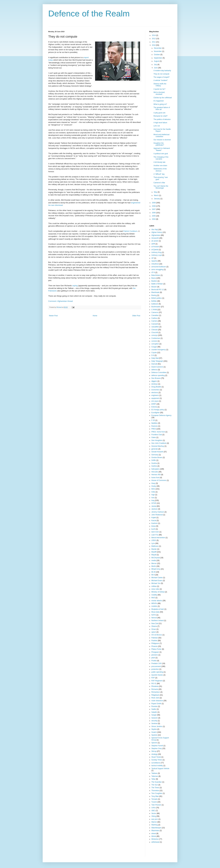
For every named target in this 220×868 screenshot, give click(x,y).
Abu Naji (155, 230)
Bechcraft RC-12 (158, 290)
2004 (154, 219)
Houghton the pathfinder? (159, 144)
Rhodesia (155, 686)
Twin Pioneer (156, 805)
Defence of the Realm (89, 14)
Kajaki (154, 518)
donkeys (155, 384)
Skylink (154, 729)
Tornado (154, 799)
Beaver (154, 287)
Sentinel (154, 723)
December (158, 48)
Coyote (154, 353)
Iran (153, 498)
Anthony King (156, 252)
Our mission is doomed (162, 140)
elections (155, 393)
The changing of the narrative (161, 158)
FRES (154, 429)
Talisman (155, 776)
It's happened (159, 101)
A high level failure (160, 123)
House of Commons (159, 480)
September (158, 58)
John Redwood (157, 515)
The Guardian (157, 782)
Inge (153, 495)
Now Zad (155, 623)
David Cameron (157, 367)
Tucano (154, 802)
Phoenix (154, 646)
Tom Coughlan (157, 793)
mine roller (155, 589)
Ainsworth (155, 238)
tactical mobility (157, 766)
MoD (153, 598)
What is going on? (160, 104)
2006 (154, 213)
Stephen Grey (157, 748)
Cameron (155, 312)
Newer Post (53, 316)
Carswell (155, 324)
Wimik (154, 836)
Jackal (154, 506)
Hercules (155, 472)
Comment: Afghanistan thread (60, 301)
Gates (154, 437)
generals (155, 449)
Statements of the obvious (160, 170)
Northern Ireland (157, 621)
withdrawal (155, 842)
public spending (157, 672)
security (154, 721)
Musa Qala (155, 612)
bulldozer (155, 304)
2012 (154, 39)
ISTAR (154, 503)
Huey (153, 483)
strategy (154, 754)
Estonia (154, 407)
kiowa (154, 526)
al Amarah (155, 247)
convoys (154, 335)
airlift (153, 244)
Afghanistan (156, 235)
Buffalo (154, 301)
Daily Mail (155, 358)
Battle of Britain (157, 284)
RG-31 (154, 684)
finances (155, 426)
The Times (155, 788)
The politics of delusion (162, 119)
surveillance (156, 763)
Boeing (154, 295)
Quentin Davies (157, 675)
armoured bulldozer (159, 267)
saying (75, 286)
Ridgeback (155, 695)
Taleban (154, 773)
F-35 (153, 420)
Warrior (154, 822)
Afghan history (157, 232)
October (157, 55)
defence (154, 370)
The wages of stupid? (161, 77)
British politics (157, 298)
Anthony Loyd (157, 255)
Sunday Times (157, 760)
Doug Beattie (156, 387)
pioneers (155, 655)
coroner (154, 341)
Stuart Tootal (156, 757)
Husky (154, 486)
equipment (155, 398)
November (158, 51)
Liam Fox (155, 535)
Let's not (157, 126)
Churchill (155, 332)
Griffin (154, 460)
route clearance (157, 701)
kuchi (153, 529)
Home (95, 316)
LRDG (154, 540)
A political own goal (161, 154)
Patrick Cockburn (130, 231)
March (157, 195)
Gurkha (154, 463)
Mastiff (154, 552)
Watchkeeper (156, 828)
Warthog (155, 825)
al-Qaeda (155, 250)
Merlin (154, 566)
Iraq (153, 500)
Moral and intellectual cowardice (161, 136)
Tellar (153, 779)
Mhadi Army (156, 569)
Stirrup (154, 751)
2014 (154, 35)
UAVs (153, 808)
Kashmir (154, 523)
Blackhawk (155, 292)
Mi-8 (153, 575)
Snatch (154, 732)
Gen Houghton (157, 440)
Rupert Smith (156, 704)
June (156, 68)
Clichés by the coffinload (163, 98)
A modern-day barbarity (162, 71)
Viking (154, 816)
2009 (154, 203)
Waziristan (155, 831)
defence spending (158, 375)
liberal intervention (158, 538)
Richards (155, 689)
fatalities (154, 423)
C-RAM (154, 310)
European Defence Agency (161, 415)
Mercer (154, 563)
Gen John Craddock (159, 443)
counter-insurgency (159, 350)
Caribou (154, 318)
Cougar (154, 347)
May (156, 192)
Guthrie (154, 466)
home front (155, 478)
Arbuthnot (155, 264)
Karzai (154, 520)
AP (153, 258)
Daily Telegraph (157, 361)
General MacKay (158, 446)
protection (155, 669)
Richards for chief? (161, 116)
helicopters (155, 469)
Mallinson (155, 546)
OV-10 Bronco (157, 635)
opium (154, 632)
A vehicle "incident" (161, 80)
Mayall (154, 555)
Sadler (154, 709)
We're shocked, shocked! (159, 93)
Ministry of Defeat (158, 592)
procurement (156, 666)
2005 (154, 216)
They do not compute (161, 74)
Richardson (156, 692)
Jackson (154, 509)
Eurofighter (156, 413)
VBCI (153, 811)
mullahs (154, 606)
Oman (154, 629)
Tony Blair (155, 796)
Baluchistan (156, 275)
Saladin (154, 712)
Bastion (154, 281)
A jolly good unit (159, 113)
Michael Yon (156, 583)
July (156, 65)
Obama (154, 626)
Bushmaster (156, 307)
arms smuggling (157, 270)
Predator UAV (157, 663)
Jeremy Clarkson (158, 512)
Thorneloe (155, 791)
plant (153, 658)
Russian (154, 706)
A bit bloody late (159, 162)
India (153, 492)
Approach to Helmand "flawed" (162, 149)
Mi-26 (153, 572)
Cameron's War (159, 183)
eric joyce (155, 401)
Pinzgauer (155, 652)
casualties (155, 327)
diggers (154, 381)
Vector (154, 813)
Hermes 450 (156, 475)
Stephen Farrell (157, 746)
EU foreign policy (158, 410)
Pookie (154, 661)
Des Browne (156, 378)
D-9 (153, 355)
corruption (155, 344)
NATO (154, 615)
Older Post (136, 316)
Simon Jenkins (157, 726)
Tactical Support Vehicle (160, 769)
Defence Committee (159, 372)
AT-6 (153, 272)
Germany (155, 455)
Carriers (154, 321)
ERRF (154, 404)
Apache (154, 261)
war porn (155, 819)
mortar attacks (157, 601)
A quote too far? (159, 89)
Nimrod (154, 618)
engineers (155, 395)
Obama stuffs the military (160, 85)
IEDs (153, 489)
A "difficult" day (159, 174)
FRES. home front (158, 432)
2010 (154, 45)
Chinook (154, 330)
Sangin (154, 715)
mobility (154, 595)
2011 (154, 42)
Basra (154, 278)
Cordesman (156, 338)
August (157, 61)
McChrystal (156, 558)
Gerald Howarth (157, 452)
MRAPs (154, 603)
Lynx (153, 543)
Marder (154, 549)
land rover (155, 532)
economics (155, 390)
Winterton (155, 839)
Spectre (154, 743)
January (157, 199)
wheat (154, 833)
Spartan (154, 735)
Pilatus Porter (156, 649)
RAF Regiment (157, 681)
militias (154, 586)
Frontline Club (157, 435)
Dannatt (154, 364)
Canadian (155, 315)
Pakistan (155, 638)
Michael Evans (157, 581)
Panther (154, 641)
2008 (154, 206)
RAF (153, 678)
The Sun (155, 785)
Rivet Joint (155, 698)
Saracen (155, 718)
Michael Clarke (157, 578)
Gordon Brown (157, 457)
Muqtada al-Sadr (158, 609)
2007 (154, 209)
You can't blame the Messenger (161, 187)
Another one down (160, 166)
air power (155, 241)
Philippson (155, 643)
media (154, 560)
